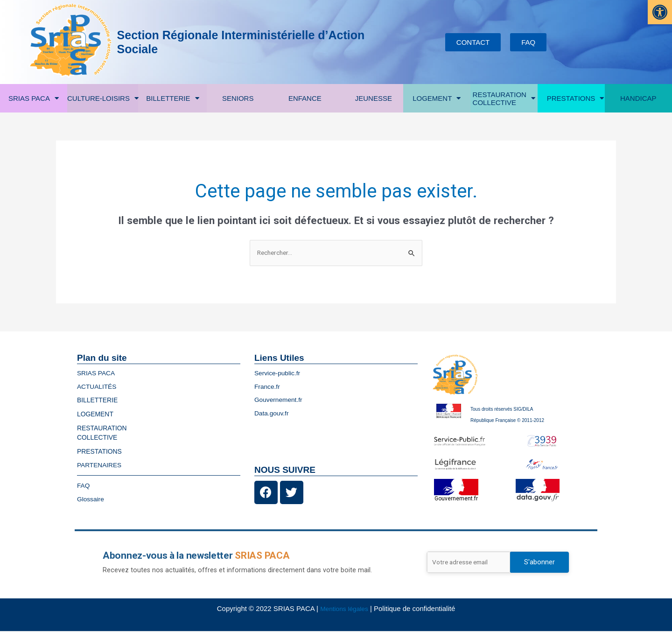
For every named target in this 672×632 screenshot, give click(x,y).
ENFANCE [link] (307, 98)
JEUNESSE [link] (376, 98)
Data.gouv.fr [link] (273, 414)
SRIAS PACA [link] (34, 98)
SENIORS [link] (238, 98)
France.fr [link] (268, 387)
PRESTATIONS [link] (576, 98)
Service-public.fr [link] (280, 374)
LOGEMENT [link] (437, 98)
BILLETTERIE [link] (172, 98)
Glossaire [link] (92, 500)
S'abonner (539, 563)
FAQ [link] (84, 486)
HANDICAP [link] (638, 98)
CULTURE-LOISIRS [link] (103, 98)
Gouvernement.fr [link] (281, 400)
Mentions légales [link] (344, 609)
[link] (660, 12)
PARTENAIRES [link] (101, 466)
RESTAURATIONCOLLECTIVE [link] (504, 98)
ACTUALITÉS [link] (99, 387)
